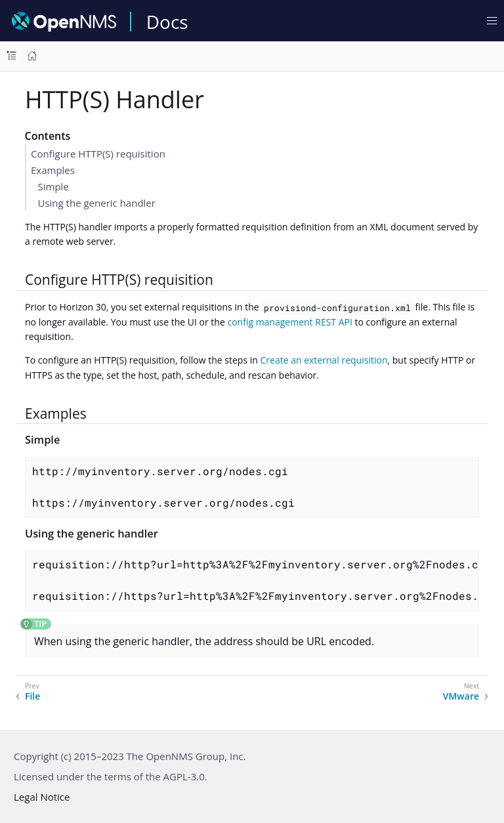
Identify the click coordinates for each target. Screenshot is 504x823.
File (32, 696)
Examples (53, 170)
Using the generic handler (97, 203)
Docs (167, 22)
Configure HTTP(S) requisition (98, 154)
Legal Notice (42, 797)
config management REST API (289, 322)
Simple (53, 186)
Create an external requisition (324, 360)
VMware (461, 696)
